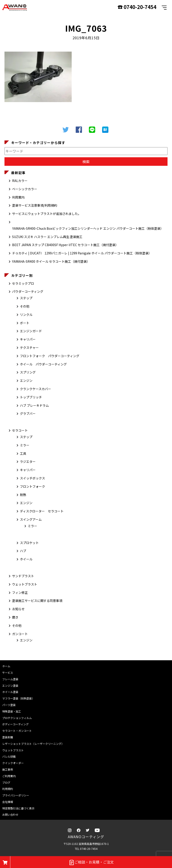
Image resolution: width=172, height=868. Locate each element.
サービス (8, 672)
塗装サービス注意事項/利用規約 (35, 205)
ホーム (6, 666)
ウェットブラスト (25, 584)
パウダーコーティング (28, 291)
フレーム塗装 (10, 679)
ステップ (26, 298)
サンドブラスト (23, 576)
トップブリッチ (31, 397)
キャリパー (28, 339)
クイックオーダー (13, 763)
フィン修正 (20, 593)
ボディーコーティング (15, 724)
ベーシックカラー (25, 189)
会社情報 (8, 802)
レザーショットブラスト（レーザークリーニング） (33, 744)
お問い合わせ (10, 814)
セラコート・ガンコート (17, 731)
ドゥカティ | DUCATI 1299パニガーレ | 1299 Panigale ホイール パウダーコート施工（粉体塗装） (82, 253)
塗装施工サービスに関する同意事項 (37, 601)
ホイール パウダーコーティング (43, 364)
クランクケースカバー (35, 389)
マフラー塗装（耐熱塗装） (18, 698)
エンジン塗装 (10, 685)
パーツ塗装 (9, 705)
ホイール (26, 559)
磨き (15, 617)
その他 (25, 306)
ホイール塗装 (10, 692)
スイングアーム (31, 519)
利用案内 (18, 197)
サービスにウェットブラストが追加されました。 (47, 214)
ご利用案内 (9, 776)
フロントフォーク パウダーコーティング (50, 356)
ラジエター (28, 461)
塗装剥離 (8, 737)
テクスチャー (29, 348)
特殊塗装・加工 (12, 711)
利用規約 (8, 789)
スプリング (28, 372)
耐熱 (23, 495)
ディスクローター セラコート (42, 511)
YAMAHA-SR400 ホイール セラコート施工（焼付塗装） (51, 261)
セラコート (20, 430)
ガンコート (20, 634)
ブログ (6, 782)
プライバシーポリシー (16, 795)
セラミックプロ (23, 283)
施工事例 (8, 769)
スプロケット (29, 543)
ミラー (25, 445)
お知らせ (18, 609)
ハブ (23, 551)
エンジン (26, 380)
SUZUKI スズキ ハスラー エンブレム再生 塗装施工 (47, 237)
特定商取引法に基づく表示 (18, 808)
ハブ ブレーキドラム (34, 405)
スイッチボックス (32, 478)
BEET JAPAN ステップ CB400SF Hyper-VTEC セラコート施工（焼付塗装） (65, 245)
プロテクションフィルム (17, 718)
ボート (25, 323)
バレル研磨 (9, 756)
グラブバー (28, 413)
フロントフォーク (32, 486)
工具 (23, 453)
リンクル (26, 315)
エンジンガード (31, 331)
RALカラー (20, 181)
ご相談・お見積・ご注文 (91, 862)
